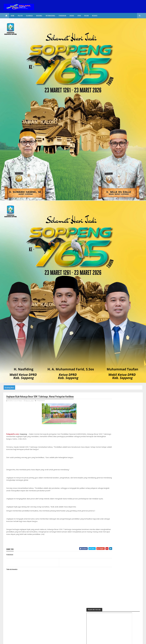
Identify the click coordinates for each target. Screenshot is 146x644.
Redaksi (95, 16)
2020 (14, 641)
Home (13, 16)
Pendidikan (62, 16)
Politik (20, 16)
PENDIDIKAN (41, 401)
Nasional (39, 16)
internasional (50, 16)
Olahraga (29, 16)
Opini (79, 16)
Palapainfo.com (13, 434)
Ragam (86, 16)
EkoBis (72, 16)
